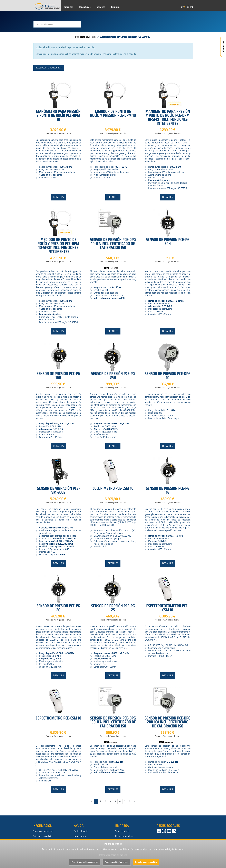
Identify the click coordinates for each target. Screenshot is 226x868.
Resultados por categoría (49, 68)
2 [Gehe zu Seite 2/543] (101, 801)
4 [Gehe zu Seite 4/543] (110, 801)
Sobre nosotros (122, 831)
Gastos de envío (81, 831)
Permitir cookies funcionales (117, 862)
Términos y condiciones (43, 831)
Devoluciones (80, 836)
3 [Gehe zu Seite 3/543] (105, 801)
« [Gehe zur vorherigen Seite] (92, 801)
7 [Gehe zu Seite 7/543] (125, 801)
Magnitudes (85, 7)
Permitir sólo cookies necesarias (85, 862)
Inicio (94, 37)
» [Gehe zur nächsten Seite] (134, 801)
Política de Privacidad (42, 836)
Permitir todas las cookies (146, 862)
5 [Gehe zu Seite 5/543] (115, 801)
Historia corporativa (124, 836)
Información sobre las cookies (113, 855)
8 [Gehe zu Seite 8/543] (130, 801)
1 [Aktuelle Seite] (96, 801)
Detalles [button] (58, 197)
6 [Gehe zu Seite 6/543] (120, 801)
